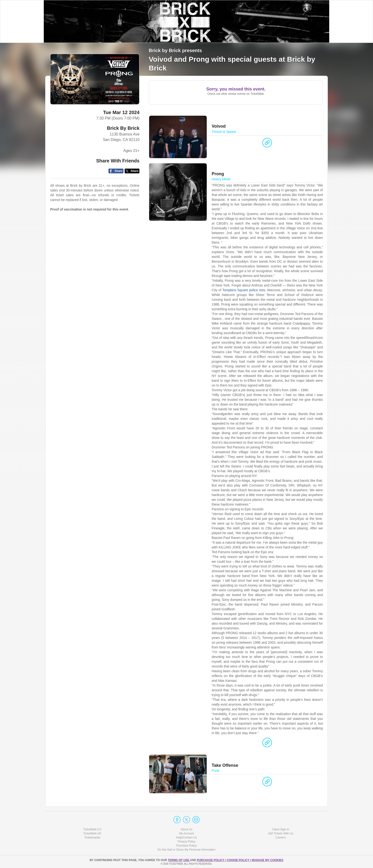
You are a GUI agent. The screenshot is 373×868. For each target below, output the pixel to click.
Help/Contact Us (186, 838)
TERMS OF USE (179, 860)
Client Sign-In (281, 829)
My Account (186, 833)
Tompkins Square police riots (244, 290)
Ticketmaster (92, 838)
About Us (186, 829)
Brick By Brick (123, 128)
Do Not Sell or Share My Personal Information (186, 850)
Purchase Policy (186, 846)
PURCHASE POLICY (211, 860)
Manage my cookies (267, 860)
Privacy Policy (187, 842)
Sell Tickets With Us (281, 833)
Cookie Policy (238, 860)
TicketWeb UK (92, 833)
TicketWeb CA (92, 829)
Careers (281, 838)
